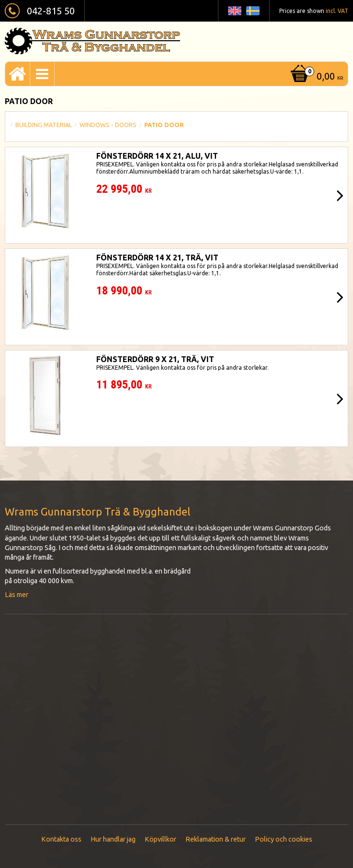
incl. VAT (337, 11)
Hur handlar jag (113, 839)
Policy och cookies (284, 839)
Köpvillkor (160, 839)
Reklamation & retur (216, 839)
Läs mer (17, 595)
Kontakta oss (61, 839)
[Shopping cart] (316, 77)
